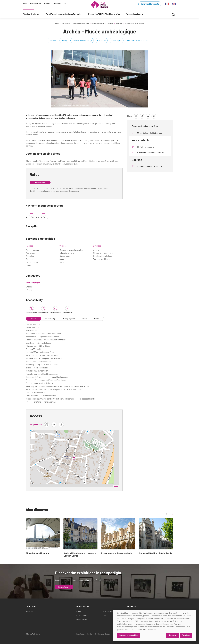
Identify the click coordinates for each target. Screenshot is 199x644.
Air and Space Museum (37, 553)
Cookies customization (102, 634)
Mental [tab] (97, 319)
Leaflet (116, 486)
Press (25, 3)
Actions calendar (36, 3)
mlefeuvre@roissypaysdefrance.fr (151, 152)
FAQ (65, 3)
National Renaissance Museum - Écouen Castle (80, 555)
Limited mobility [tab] (49, 319)
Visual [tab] (85, 319)
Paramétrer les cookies (128, 635)
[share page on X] (154, 116)
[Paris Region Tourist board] (99, 5)
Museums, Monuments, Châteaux (102, 23)
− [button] (33, 437)
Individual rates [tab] (40, 183)
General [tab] (34, 319)
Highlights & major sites (81, 23)
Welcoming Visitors (135, 14)
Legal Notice (80, 634)
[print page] (136, 116)
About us (47, 3)
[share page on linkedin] (148, 116)
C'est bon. (186, 635)
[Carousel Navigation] (169, 514)
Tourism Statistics (31, 14)
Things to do (66, 23)
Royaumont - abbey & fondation (117, 553)
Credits (90, 634)
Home (57, 23)
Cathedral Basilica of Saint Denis (156, 553)
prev (167, 514)
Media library (82, 619)
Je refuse (172, 635)
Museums (119, 23)
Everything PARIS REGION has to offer (104, 14)
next (171, 514)
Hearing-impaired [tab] (69, 319)
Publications (57, 3)
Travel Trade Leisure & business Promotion (64, 14)
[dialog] (155, 625)
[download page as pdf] (142, 116)
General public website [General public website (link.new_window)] (150, 4)
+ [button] (33, 433)
